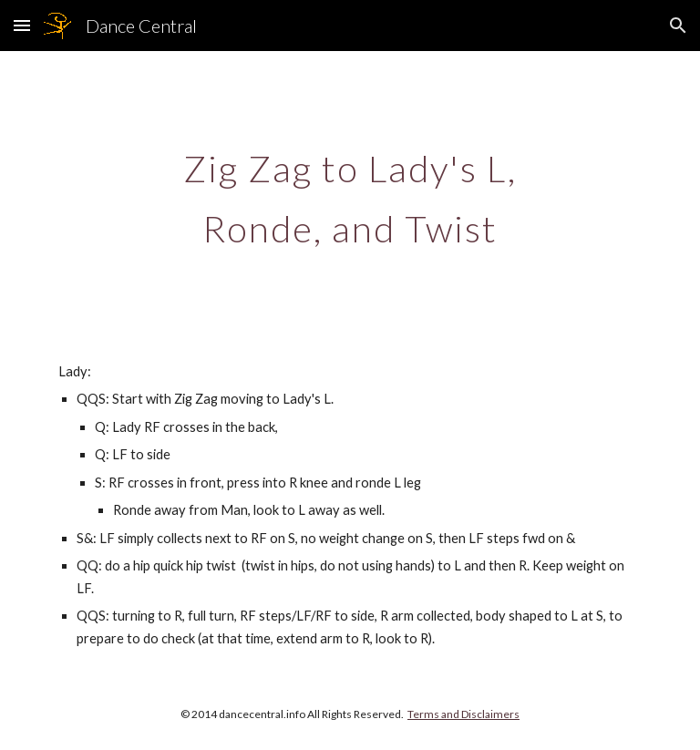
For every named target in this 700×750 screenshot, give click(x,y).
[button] (22, 25)
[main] (350, 191)
